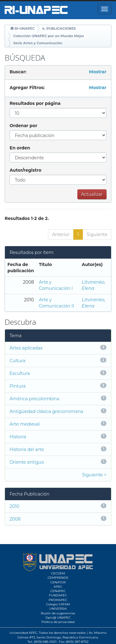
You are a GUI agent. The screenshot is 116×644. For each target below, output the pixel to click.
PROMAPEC (58, 600)
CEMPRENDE (58, 578)
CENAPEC (58, 591)
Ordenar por (23, 126)
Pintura (18, 386)
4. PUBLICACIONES (59, 28)
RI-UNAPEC (25, 28)
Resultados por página (35, 103)
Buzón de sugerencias (58, 613)
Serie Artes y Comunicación (38, 43)
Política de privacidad (58, 622)
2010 (15, 506)
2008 (15, 519)
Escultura (20, 373)
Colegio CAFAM (58, 604)
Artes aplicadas (26, 348)
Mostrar (98, 72)
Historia (18, 437)
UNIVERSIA (58, 609)
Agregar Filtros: (27, 88)
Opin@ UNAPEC (58, 618)
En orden (20, 148)
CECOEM (58, 573)
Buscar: (18, 72)
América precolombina (34, 399)
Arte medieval (25, 424)
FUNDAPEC (58, 595)
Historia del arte (27, 449)
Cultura (17, 361)
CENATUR (58, 582)
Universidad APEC (24, 633)
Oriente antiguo (27, 462)
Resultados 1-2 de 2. (27, 218)
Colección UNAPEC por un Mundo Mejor (49, 36)
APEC (58, 587)
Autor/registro (26, 170)
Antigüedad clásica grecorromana (46, 411)
